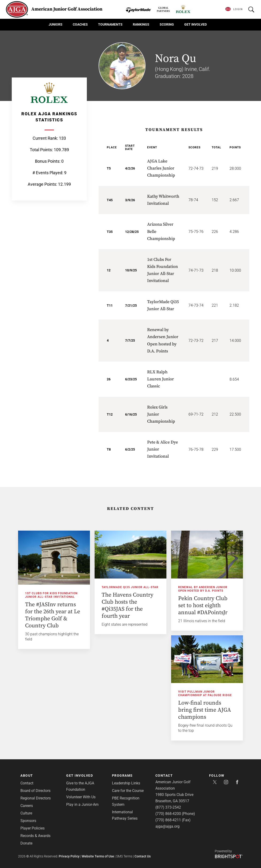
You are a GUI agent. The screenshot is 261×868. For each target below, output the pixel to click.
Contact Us (143, 856)
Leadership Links (126, 783)
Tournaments (110, 24)
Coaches (80, 24)
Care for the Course (128, 791)
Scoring (167, 24)
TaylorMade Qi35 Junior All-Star (130, 587)
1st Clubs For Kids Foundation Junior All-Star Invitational (51, 595)
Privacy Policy (69, 856)
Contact (27, 783)
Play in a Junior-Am (82, 804)
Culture (26, 813)
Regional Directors (36, 798)
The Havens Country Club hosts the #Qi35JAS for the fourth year (127, 606)
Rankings (141, 24)
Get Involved (196, 24)
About (27, 775)
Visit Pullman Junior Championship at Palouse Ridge (205, 693)
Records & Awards (35, 836)
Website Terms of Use (98, 856)
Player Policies (33, 828)
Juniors (56, 24)
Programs (122, 775)
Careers (27, 806)
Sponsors (28, 821)
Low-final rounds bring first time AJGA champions (205, 710)
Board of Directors (35, 791)
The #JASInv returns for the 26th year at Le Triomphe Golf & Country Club (53, 615)
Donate (26, 843)
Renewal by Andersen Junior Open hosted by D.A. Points (203, 589)
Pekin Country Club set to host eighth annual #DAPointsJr (203, 606)
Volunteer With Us (81, 797)
